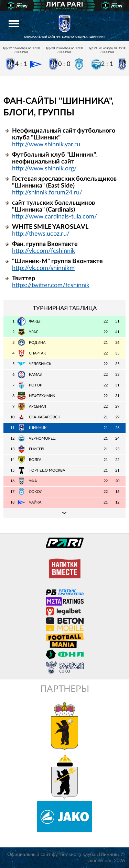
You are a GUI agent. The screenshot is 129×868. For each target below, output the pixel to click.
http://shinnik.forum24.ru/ (47, 193)
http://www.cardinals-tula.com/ (55, 217)
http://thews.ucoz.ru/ (41, 234)
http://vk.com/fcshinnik (44, 251)
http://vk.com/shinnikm (43, 268)
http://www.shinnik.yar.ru (46, 145)
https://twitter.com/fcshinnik (51, 285)
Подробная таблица (64, 513)
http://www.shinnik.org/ (44, 169)
